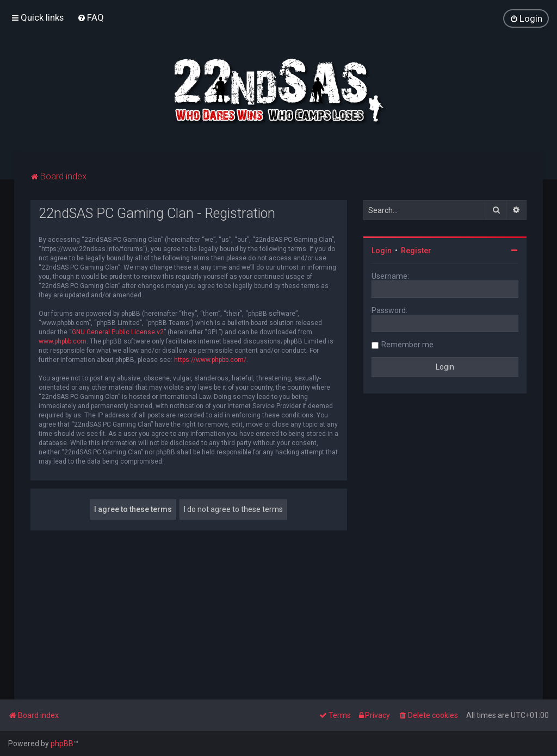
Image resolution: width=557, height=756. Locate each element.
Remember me (407, 345)
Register (416, 251)
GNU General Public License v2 (118, 332)
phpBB (62, 743)
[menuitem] (91, 17)
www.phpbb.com (63, 341)
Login (382, 251)
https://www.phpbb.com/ (210, 360)
